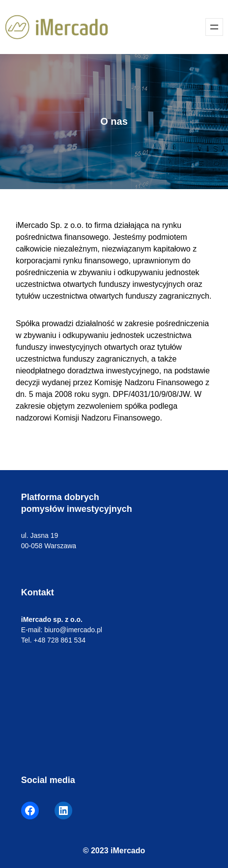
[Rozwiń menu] (214, 27)
